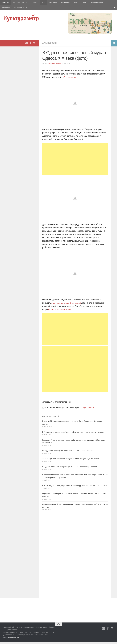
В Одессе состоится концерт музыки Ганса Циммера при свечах (69, 469)
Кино (70, 3)
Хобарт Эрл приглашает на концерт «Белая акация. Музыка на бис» (71, 461)
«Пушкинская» (70, 79)
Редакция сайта (8, 9)
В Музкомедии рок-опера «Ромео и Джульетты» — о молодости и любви (73, 434)
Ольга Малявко (55, 66)
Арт (41, 3)
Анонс (33, 3)
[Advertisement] (75, 161)
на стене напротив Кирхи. (60, 311)
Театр (78, 3)
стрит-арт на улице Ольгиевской (67, 305)
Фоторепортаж (90, 3)
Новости (5, 3)
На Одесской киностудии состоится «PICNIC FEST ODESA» (68, 453)
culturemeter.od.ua (11, 639)
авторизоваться (87, 409)
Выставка (50, 3)
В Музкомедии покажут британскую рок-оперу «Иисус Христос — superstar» (74, 487)
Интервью (61, 3)
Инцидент (103, 3)
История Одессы (19, 3)
